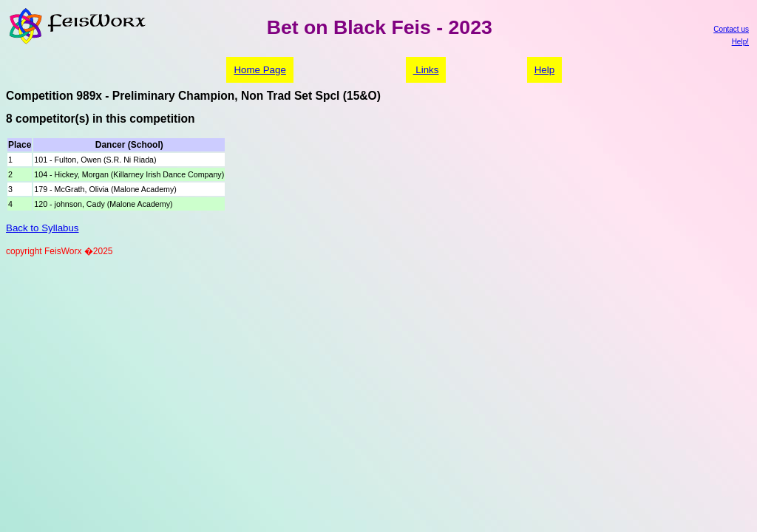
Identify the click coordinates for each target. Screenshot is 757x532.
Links (426, 70)
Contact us (731, 29)
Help (544, 70)
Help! (740, 42)
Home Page (259, 70)
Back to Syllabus (43, 228)
